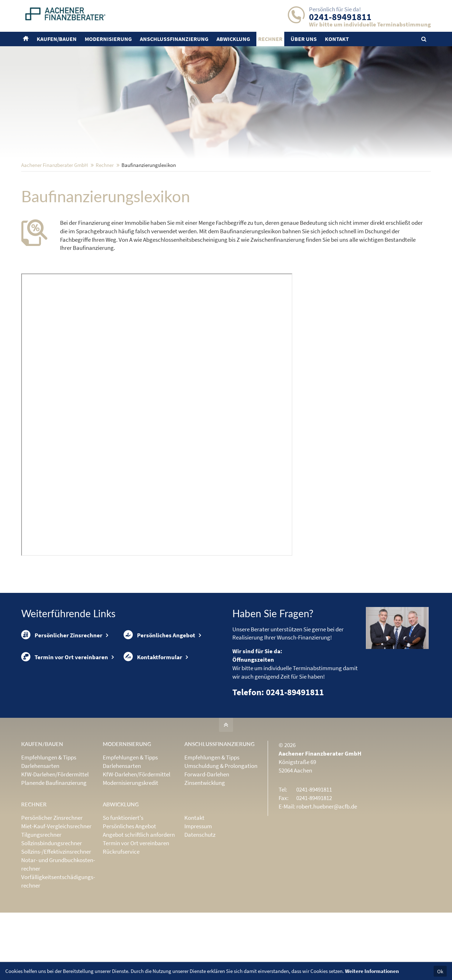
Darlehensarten (40, 812)
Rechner (105, 211)
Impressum (198, 872)
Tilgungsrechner (41, 881)
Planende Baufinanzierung (54, 829)
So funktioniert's (123, 864)
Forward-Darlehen (207, 820)
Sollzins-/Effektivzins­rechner (56, 898)
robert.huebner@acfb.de (327, 853)
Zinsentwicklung (205, 829)
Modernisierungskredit (130, 829)
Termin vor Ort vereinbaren (65, 704)
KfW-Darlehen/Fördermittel (55, 820)
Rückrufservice (121, 898)
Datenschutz (200, 881)
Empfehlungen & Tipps (49, 804)
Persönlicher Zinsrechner (62, 681)
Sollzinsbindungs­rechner (52, 889)
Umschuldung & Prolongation (221, 812)
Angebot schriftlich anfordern (139, 881)
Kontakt (194, 864)
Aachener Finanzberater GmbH (55, 211)
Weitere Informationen (372, 971)
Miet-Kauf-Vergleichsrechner (56, 872)
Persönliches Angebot (159, 681)
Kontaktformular (153, 704)
